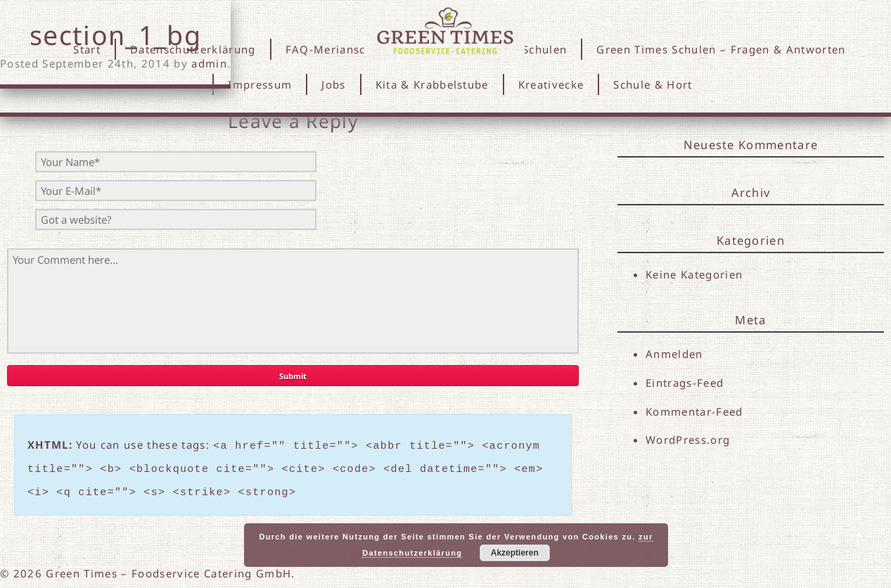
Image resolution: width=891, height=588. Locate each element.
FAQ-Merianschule (338, 49)
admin (209, 63)
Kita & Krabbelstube (432, 84)
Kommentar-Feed (694, 412)
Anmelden (674, 354)
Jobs (333, 84)
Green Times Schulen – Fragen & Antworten (721, 49)
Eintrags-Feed (685, 383)
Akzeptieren (515, 553)
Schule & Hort (653, 84)
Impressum (260, 84)
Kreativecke (551, 84)
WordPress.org (688, 441)
